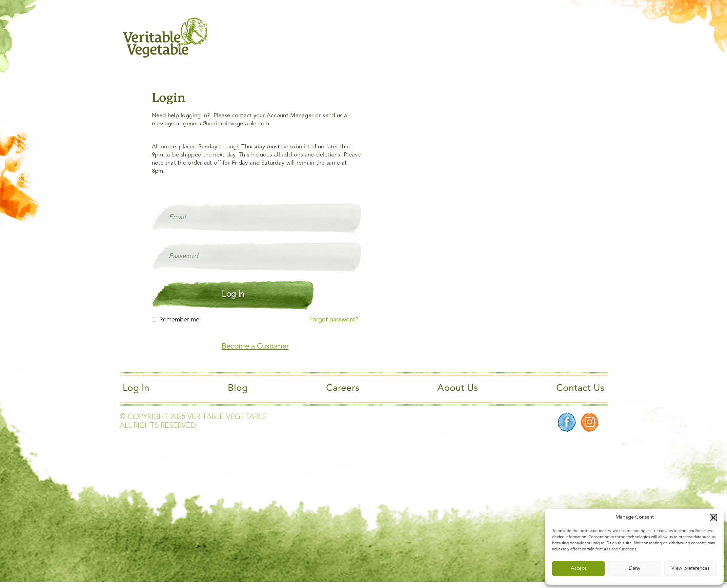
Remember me (179, 320)
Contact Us (580, 388)
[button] (713, 518)
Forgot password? (334, 320)
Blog (238, 388)
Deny (634, 569)
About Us (458, 388)
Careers (343, 388)
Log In (136, 388)
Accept (579, 569)
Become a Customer (255, 346)
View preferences (690, 569)
